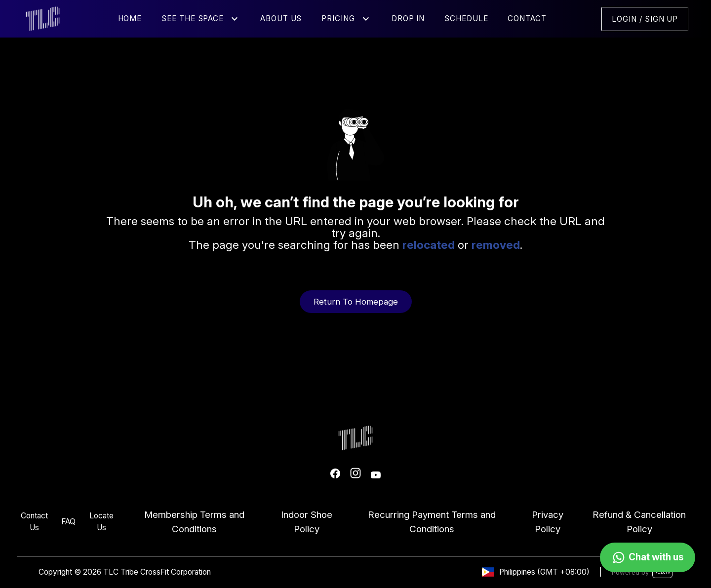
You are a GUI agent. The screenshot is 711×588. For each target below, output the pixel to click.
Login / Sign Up (645, 19)
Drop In (408, 19)
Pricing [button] (338, 19)
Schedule (466, 19)
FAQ (68, 522)
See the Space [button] (193, 19)
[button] (235, 19)
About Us (281, 19)
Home (130, 19)
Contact (527, 19)
